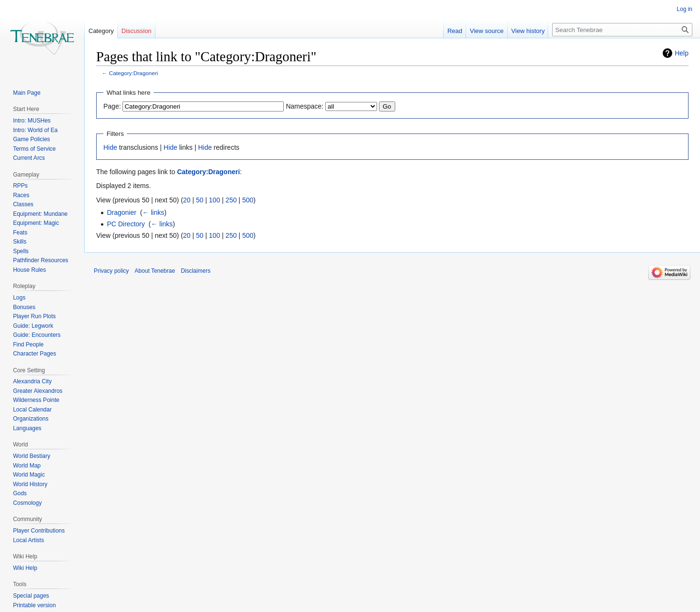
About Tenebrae (155, 271)
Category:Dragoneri (134, 73)
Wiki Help (25, 568)
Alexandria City (32, 381)
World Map (27, 466)
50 (200, 200)
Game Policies (31, 139)
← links (153, 212)
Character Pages (34, 354)
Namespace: (305, 106)
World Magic (29, 475)
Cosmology (27, 503)
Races (21, 195)
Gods (20, 493)
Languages (27, 428)
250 (231, 200)
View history (528, 31)
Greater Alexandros (38, 391)
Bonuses (24, 307)
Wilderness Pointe (36, 400)
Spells (21, 251)
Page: (112, 106)
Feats (20, 233)
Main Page (27, 93)
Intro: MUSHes (32, 121)
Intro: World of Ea (35, 130)
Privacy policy (111, 271)
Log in (684, 9)
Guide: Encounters (37, 335)
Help (682, 53)
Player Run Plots (34, 316)
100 (215, 200)
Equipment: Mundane (40, 214)
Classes (23, 204)
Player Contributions (39, 531)
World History (30, 484)
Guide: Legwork (33, 326)
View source (487, 31)
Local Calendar (32, 410)
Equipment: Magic (36, 223)
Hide (110, 147)
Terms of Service (34, 149)
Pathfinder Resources (40, 260)
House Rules (29, 270)
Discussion (137, 31)
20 (187, 200)
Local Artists (28, 540)
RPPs (20, 186)
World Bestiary (32, 456)
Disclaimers (196, 271)
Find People (28, 345)
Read (455, 31)
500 (248, 200)
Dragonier (121, 212)
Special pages (31, 596)
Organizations (31, 419)
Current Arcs (29, 158)
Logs (19, 298)
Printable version (34, 605)
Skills (20, 242)
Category (101, 31)
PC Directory (126, 224)
